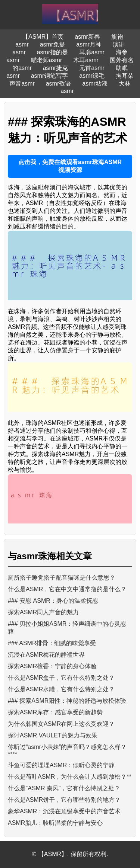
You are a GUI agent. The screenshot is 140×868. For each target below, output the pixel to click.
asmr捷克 (56, 68)
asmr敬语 (59, 84)
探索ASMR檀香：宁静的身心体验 (52, 666)
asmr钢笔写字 (50, 76)
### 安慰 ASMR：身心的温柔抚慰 (53, 601)
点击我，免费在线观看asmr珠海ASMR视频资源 (70, 166)
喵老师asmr (47, 60)
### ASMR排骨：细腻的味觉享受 (52, 643)
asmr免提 (53, 44)
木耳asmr (86, 60)
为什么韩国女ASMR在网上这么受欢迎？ (61, 724)
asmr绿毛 (92, 76)
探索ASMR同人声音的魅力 (43, 612)
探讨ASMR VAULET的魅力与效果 (53, 735)
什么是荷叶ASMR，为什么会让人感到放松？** (70, 777)
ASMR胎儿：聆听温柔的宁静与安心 (55, 823)
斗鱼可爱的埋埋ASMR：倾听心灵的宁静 (61, 765)
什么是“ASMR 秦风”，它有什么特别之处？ (64, 788)
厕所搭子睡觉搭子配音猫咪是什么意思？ (62, 578)
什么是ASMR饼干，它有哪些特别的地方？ (64, 800)
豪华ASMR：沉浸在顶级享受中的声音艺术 (64, 811)
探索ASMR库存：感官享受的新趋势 (55, 712)
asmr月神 (89, 44)
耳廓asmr (92, 52)
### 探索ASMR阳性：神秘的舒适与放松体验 (67, 701)
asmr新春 (87, 37)
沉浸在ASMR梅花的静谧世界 (46, 655)
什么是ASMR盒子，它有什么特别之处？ (61, 678)
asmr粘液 (95, 84)
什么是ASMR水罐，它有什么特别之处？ (61, 689)
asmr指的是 (53, 52)
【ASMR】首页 (43, 37)
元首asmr (92, 68)
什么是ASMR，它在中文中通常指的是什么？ (67, 589)
